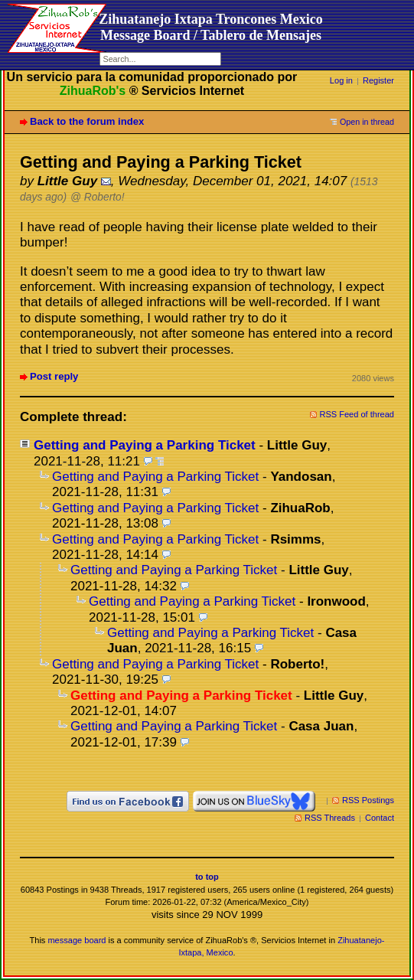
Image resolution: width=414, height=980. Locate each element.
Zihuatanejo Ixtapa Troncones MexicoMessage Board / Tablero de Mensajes (211, 27)
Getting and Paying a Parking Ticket (145, 445)
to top (207, 877)
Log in (341, 80)
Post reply (54, 376)
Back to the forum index (87, 121)
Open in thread (367, 122)
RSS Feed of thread (357, 414)
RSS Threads (330, 818)
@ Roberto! (98, 197)
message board (77, 940)
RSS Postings (368, 800)
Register (378, 80)
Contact (380, 818)
